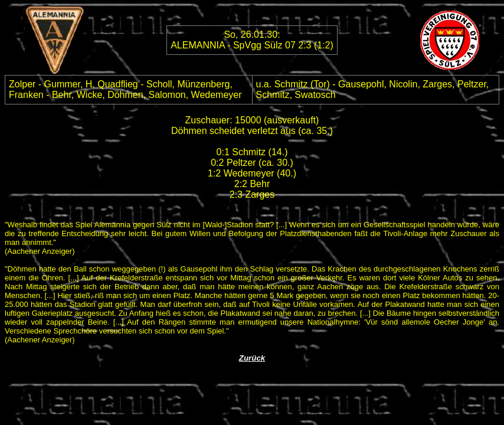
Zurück (252, 358)
